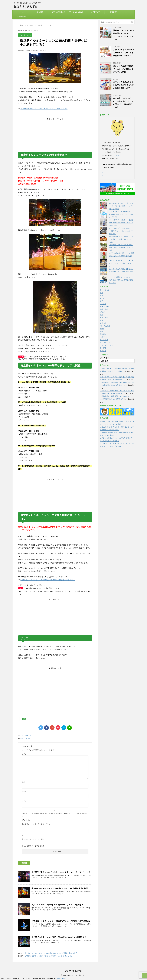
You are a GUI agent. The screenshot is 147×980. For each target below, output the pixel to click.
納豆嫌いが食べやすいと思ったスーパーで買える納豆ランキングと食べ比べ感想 (121, 206)
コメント (25, 754)
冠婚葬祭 (103, 334)
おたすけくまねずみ (26, 7)
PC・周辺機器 (105, 326)
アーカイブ (105, 358)
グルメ (102, 312)
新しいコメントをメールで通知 (33, 839)
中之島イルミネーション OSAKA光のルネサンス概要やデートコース (48, 580)
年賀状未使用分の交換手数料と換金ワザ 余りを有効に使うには (50, 956)
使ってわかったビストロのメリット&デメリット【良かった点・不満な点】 (121, 231)
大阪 (22, 739)
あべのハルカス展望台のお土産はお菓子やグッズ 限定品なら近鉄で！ (121, 272)
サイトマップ (95, 12)
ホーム (22, 12)
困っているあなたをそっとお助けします (73, 975)
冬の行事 (103, 351)
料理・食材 (104, 309)
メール (24, 792)
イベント (27, 739)
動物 (102, 331)
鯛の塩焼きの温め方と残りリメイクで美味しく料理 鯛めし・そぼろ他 (121, 239)
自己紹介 (40, 12)
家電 (102, 293)
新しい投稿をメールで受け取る (33, 846)
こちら (117, 155)
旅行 (102, 301)
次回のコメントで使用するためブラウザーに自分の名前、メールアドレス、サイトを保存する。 (55, 815)
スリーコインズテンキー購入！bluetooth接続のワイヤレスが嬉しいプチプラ (121, 214)
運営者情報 (114, 12)
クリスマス (104, 340)
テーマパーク (105, 307)
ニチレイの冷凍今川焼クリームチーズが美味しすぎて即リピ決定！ (123, 69)
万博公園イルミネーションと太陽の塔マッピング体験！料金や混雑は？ (61, 921)
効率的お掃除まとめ (58, 12)
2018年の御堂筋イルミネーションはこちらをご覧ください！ (44, 109)
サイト (24, 801)
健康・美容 (104, 318)
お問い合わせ (22, 17)
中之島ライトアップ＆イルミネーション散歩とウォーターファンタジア (61, 872)
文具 (102, 295)
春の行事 (103, 348)
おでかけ (103, 298)
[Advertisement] (55, 135)
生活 (102, 320)
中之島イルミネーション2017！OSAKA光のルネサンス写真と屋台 (59, 937)
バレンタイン (105, 342)
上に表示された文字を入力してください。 (37, 824)
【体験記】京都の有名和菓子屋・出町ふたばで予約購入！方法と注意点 (121, 248)
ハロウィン (104, 337)
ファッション (105, 290)
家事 (102, 315)
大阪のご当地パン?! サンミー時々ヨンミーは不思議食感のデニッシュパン (124, 53)
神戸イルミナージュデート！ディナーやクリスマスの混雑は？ (57, 905)
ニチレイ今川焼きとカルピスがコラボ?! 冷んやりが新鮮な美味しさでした (124, 85)
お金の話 (103, 323)
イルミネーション (26, 736)
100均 (102, 329)
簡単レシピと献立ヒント (77, 12)
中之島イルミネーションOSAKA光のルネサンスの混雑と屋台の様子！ (61, 888)
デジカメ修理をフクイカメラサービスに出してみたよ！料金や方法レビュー (121, 280)
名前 (23, 782)
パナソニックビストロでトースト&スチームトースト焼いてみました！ (121, 263)
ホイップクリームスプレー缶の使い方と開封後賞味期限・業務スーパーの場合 (121, 223)
